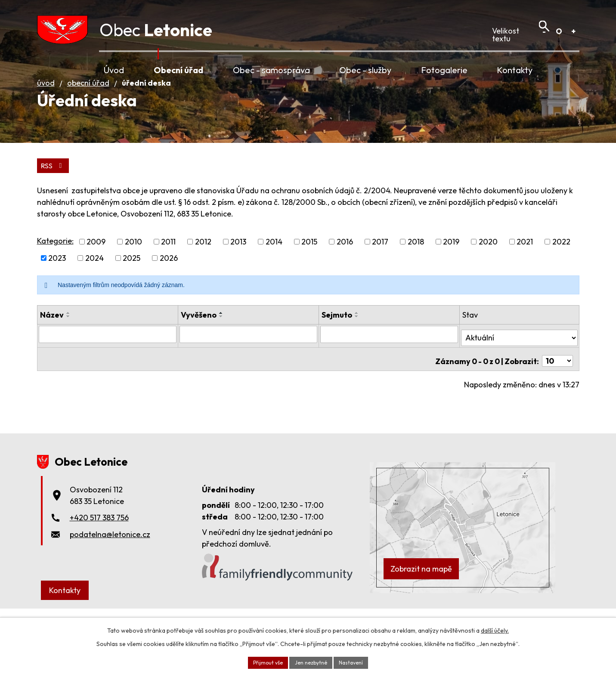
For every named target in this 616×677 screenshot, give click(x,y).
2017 (380, 275)
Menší (544, 31)
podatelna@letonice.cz (110, 560)
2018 (416, 275)
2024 (94, 291)
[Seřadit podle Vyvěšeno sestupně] (221, 349)
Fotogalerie (444, 70)
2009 (96, 275)
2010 (133, 275)
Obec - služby (365, 70)
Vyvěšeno (199, 348)
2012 (203, 275)
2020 (488, 275)
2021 (525, 275)
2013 (238, 275)
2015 (309, 275)
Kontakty (515, 70)
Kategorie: (55, 274)
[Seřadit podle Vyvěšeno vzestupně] (221, 346)
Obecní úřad (178, 70)
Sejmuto (337, 348)
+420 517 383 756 (99, 543)
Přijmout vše (263, 662)
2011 (168, 275)
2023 (57, 291)
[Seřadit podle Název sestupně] (68, 349)
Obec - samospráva (271, 70)
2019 (451, 275)
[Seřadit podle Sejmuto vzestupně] (357, 346)
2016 (345, 275)
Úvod (114, 70)
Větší (574, 31)
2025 (132, 291)
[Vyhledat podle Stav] (519, 367)
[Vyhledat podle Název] (108, 367)
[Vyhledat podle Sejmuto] (389, 367)
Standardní (559, 31)
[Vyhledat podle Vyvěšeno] (248, 367)
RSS (54, 198)
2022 (561, 275)
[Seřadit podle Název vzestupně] (68, 346)
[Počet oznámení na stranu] (557, 387)
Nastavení (356, 662)
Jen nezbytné (311, 662)
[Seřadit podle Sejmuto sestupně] (357, 349)
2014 (274, 275)
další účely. (495, 629)
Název (52, 348)
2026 (169, 291)
